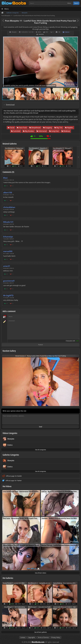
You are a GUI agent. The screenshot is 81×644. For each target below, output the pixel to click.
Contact (23, 637)
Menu (7, 9)
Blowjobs (14, 32)
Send (41, 427)
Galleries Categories (11, 455)
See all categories (41, 450)
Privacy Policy (56, 637)
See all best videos (41, 573)
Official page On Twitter (14, 481)
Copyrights (32, 637)
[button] (77, 38)
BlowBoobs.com (38, 642)
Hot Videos (7, 486)
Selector (67, 32)
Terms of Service (43, 637)
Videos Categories (10, 433)
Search (76, 3)
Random (41, 34)
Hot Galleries (8, 578)
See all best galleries (41, 632)
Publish (41, 345)
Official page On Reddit (14, 476)
